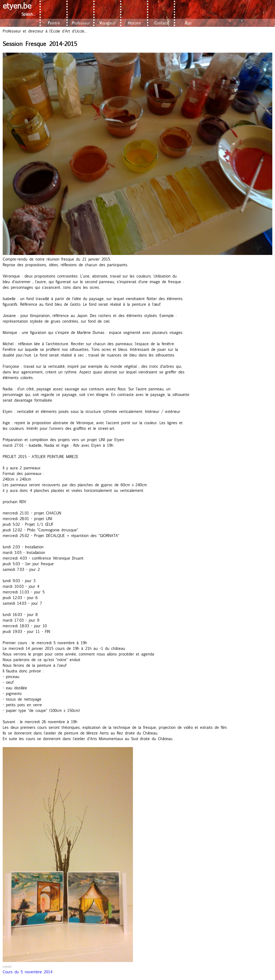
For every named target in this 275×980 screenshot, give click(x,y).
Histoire (134, 23)
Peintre (54, 23)
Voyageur (107, 23)
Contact (161, 23)
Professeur (81, 23)
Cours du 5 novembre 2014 (28, 972)
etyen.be (17, 6)
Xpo (188, 23)
